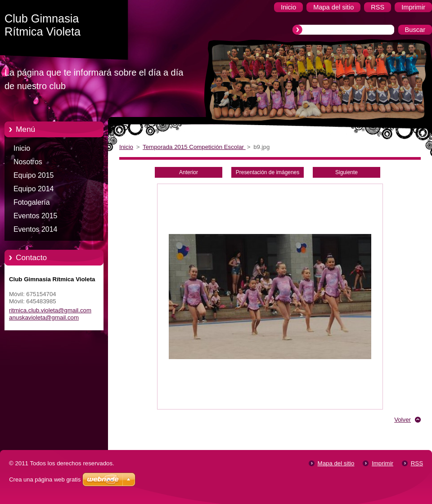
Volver (403, 420)
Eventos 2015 (35, 216)
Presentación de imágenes (268, 172)
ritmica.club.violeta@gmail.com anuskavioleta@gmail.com (50, 314)
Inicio (22, 148)
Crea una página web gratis (45, 479)
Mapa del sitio (336, 463)
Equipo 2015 (34, 175)
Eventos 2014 (35, 229)
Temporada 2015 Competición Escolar (194, 147)
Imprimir (382, 463)
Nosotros (28, 162)
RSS (417, 463)
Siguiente (346, 172)
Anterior (189, 172)
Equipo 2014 (34, 189)
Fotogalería (32, 202)
